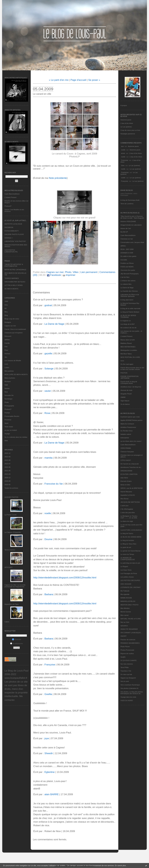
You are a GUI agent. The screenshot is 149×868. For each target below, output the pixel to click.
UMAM (123, 397)
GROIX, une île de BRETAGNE (132, 488)
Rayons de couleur (127, 654)
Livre (6, 364)
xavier (48, 391)
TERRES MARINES (12, 278)
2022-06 (7, 467)
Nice (6, 392)
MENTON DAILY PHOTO (129, 605)
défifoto (7, 340)
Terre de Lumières (127, 204)
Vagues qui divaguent (128, 678)
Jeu (6, 357)
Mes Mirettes (125, 608)
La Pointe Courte (11, 515)
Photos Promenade (127, 650)
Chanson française (127, 452)
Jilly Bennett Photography (130, 274)
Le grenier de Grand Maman (131, 551)
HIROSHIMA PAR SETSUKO (15, 282)
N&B (6, 385)
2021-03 (7, 474)
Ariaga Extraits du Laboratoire (131, 225)
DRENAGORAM (126, 471)
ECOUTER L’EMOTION (129, 474)
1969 (6, 301)
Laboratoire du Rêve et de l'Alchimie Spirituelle (130, 295)
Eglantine (49, 772)
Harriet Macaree (126, 492)
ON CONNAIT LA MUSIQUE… (131, 633)
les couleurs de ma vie (128, 328)
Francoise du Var (54, 484)
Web (6, 441)
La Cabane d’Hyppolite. (13, 532)
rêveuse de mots (126, 390)
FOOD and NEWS (127, 267)
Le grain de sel (126, 547)
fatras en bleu (125, 485)
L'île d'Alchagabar (127, 509)
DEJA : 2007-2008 (127, 249)
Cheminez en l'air (127, 239)
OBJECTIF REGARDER (129, 629)
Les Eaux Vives (126, 570)
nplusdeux (124, 626)
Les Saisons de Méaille (13, 361)
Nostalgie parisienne (128, 134)
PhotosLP (8, 206)
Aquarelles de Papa (11, 604)
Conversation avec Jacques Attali (132, 242)
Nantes (7, 388)
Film (6, 347)
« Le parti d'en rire (59, 80)
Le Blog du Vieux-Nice (128, 544)
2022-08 (7, 460)
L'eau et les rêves (127, 123)
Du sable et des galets (128, 256)
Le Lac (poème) (126, 127)
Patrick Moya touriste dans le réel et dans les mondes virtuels (132, 369)
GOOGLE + (9, 238)
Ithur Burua (124, 499)
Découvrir (8, 336)
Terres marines (10, 550)
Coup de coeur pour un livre (130, 130)
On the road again (127, 364)
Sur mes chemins (127, 664)
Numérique (8, 399)
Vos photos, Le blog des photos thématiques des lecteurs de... (132, 693)
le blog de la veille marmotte (130, 308)
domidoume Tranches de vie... (131, 467)
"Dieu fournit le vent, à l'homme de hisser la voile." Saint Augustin (132, 217)
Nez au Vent (125, 622)
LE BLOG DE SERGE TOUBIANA (128, 316)
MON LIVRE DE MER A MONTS (16, 374)
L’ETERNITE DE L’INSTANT (131, 587)
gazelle (48, 354)
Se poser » (94, 80)
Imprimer (69, 275)
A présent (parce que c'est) (130, 417)
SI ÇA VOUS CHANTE (129, 660)
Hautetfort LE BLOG (128, 495)
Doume (48, 539)
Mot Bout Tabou (126, 354)
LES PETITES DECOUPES (130, 580)
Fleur (6, 350)
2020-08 (7, 481)
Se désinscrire (17, 643)
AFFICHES (8, 567)
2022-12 (7, 453)
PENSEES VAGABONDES (130, 643)
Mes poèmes (9, 371)
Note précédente (58, 178)
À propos (124, 105)
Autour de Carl (126, 228)
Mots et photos (10, 378)
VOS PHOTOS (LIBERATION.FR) (11, 251)
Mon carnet (124, 615)
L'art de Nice (125, 277)
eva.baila (124, 260)
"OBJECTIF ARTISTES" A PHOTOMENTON (14, 265)
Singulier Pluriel (126, 394)
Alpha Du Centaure (127, 424)
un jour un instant (11, 430)
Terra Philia (124, 667)
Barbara (49, 594)
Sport (6, 423)
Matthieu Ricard (126, 343)
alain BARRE (52, 794)
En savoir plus (120, 866)
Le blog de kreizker (127, 540)
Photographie (9, 406)
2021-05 (7, 471)
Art (6, 308)
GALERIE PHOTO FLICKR (14, 234)
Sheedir (49, 753)
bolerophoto (125, 438)
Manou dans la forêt (128, 340)
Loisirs (7, 368)
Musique (8, 381)
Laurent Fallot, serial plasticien (131, 530)
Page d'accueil (78, 80)
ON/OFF (124, 636)
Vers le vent (125, 681)
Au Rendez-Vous (127, 431)
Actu (6, 305)
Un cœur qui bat (126, 674)
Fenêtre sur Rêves (127, 263)
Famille (7, 343)
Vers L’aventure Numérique (130, 685)
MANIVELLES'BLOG (128, 601)
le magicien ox (126, 321)
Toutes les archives (11, 488)
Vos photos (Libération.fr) (129, 688)
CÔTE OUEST (126, 460)
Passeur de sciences (128, 640)
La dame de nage (127, 521)
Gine (123, 165)
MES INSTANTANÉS (128, 347)
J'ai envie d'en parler (128, 270)
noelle (123, 150)
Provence (8, 420)
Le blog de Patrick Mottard (130, 312)
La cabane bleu (126, 284)
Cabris (7, 622)
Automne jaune (126, 120)
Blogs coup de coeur (12, 319)
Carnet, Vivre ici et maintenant (15, 329)
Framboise (125, 172)
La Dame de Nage (127, 288)
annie (123, 153)
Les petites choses (127, 577)
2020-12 (7, 478)
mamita (48, 458)
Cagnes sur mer (10, 326)
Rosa (47, 413)
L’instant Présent (10, 197)
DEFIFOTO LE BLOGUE (13, 224)
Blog (6, 315)
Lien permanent (89, 272)
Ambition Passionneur (128, 427)
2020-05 (7, 485)
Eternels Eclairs (126, 481)
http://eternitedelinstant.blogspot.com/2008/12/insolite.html (65, 578)
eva (122, 146)
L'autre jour (124, 506)
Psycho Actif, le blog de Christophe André (129, 382)
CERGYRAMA (126, 448)
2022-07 (7, 464)
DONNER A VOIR (127, 253)
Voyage (7, 434)
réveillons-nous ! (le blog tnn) (131, 387)
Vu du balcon (125, 404)
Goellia (48, 694)
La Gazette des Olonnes (129, 291)
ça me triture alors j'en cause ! (131, 441)
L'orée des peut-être (128, 513)
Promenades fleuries (12, 416)
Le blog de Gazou (127, 533)
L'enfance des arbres (128, 281)
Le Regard (124, 566)
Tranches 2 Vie (126, 671)
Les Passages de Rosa (129, 573)
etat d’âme (124, 478)
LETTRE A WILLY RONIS (14, 285)
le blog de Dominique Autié (130, 200)
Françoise (125, 160)
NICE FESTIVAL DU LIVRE (130, 357)
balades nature (126, 434)
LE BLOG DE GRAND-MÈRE (131, 537)
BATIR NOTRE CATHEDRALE (15, 270)
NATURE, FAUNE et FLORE (131, 619)
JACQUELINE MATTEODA (130, 502)
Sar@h (123, 657)
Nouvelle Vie (9, 395)
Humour (7, 354)
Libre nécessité (126, 584)
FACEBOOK (9, 227)
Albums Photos (11, 497)
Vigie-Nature (125, 401)
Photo (7, 402)
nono (122, 361)
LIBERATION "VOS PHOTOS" (15, 241)
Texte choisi (9, 427)
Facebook (54, 275)
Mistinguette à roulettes (129, 350)
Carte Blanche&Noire (12, 194)
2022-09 (7, 457)
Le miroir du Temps (127, 554)
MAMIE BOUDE (126, 598)
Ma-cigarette (125, 594)
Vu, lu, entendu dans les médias (16, 437)
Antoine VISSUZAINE (128, 221)
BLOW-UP (124, 232)
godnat (48, 305)
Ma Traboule (125, 591)
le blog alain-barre (127, 300)
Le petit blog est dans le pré (130, 563)
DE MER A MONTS (11, 289)
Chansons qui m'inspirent (13, 333)
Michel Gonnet (126, 612)
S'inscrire (17, 639)
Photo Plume (125, 647)
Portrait (7, 413)
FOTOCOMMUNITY (12, 231)
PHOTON (124, 373)
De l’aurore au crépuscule (130, 464)
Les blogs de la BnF (128, 324)
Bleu (6, 312)
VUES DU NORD (127, 700)
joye (47, 738)
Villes (76, 272)
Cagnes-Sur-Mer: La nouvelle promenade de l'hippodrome (15, 586)
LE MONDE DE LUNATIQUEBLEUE (128, 559)
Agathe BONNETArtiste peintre (131, 420)
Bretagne (8, 322)
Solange (49, 369)
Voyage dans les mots (128, 697)
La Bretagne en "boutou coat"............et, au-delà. (129, 517)
